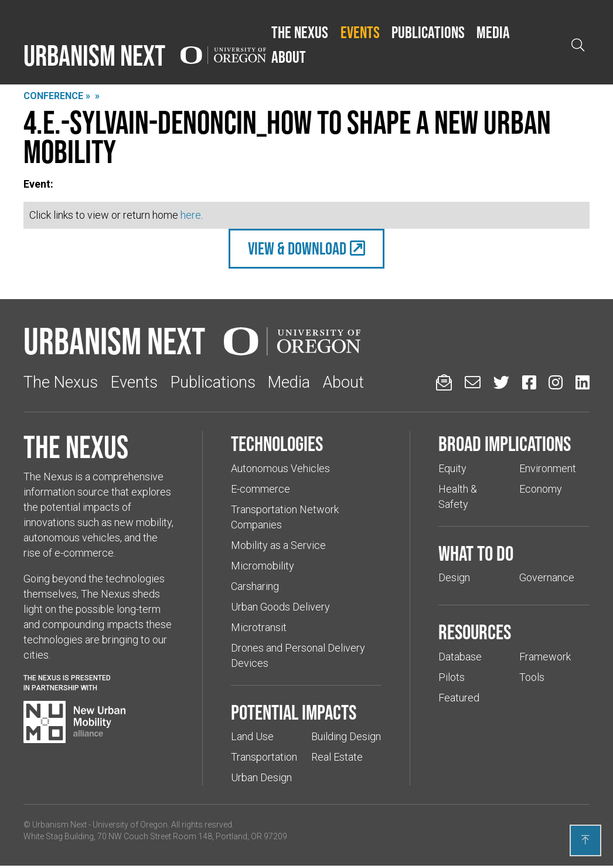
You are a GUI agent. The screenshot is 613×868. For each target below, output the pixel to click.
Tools (532, 677)
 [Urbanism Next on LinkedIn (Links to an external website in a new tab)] (583, 382)
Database (460, 657)
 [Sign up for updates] (444, 382)
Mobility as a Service (278, 545)
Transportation (264, 757)
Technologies (277, 443)
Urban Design (261, 777)
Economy (541, 489)
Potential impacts (294, 712)
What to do (476, 553)
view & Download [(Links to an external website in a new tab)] (297, 248)
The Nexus (300, 32)
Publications (428, 32)
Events (360, 32)
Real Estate (337, 757)
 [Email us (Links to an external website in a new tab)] (473, 382)
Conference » (57, 96)
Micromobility (263, 566)
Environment (548, 468)
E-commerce (260, 489)
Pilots (452, 677)
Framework (545, 657)
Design (454, 577)
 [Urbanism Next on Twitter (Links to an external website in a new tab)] (501, 382)
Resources (475, 632)
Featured (459, 698)
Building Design (346, 736)
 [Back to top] (585, 840)
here (191, 215)
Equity (452, 468)
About (289, 57)
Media (493, 32)
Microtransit (259, 627)
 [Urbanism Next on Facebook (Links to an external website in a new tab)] (529, 382)
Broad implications (505, 443)
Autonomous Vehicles (280, 468)
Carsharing (255, 586)
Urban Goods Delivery (280, 607)
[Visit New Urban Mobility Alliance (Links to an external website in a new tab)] (74, 722)
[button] (300, 33)
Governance (547, 577)
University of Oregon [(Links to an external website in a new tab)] (130, 825)
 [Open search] (578, 45)
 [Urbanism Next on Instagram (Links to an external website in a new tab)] (556, 382)
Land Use (252, 736)
